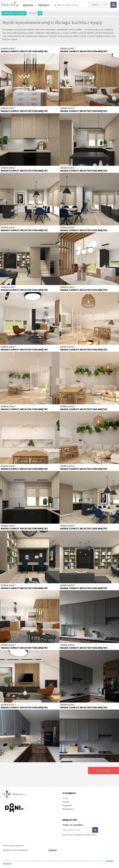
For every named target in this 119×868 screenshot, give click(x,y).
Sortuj (31, 13)
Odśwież (40, 13)
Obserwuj (53, 850)
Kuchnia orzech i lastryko (89, 613)
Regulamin (67, 805)
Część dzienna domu (30, 136)
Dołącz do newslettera (73, 825)
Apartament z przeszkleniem (89, 315)
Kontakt (66, 802)
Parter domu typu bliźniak (30, 76)
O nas (65, 798)
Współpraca (68, 809)
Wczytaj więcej (104, 770)
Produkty (46, 5)
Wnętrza (30, 5)
